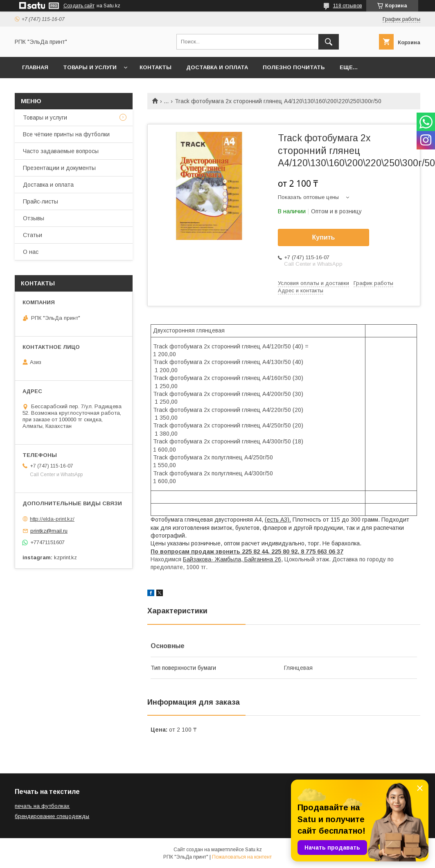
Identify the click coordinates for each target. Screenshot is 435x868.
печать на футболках (42, 806)
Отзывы (34, 218)
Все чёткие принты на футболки (66, 134)
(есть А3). (278, 520)
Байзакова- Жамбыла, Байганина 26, (233, 559)
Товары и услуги (90, 67)
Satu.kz (254, 850)
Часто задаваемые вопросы (61, 151)
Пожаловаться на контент (242, 857)
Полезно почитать (294, 67)
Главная (35, 67)
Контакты (156, 67)
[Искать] (329, 42)
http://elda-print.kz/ (52, 519)
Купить (324, 237)
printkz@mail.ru (49, 531)
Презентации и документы (59, 168)
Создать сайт (79, 6)
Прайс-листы (41, 201)
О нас (31, 252)
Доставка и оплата (217, 67)
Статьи (33, 235)
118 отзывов (348, 6)
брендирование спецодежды (52, 816)
